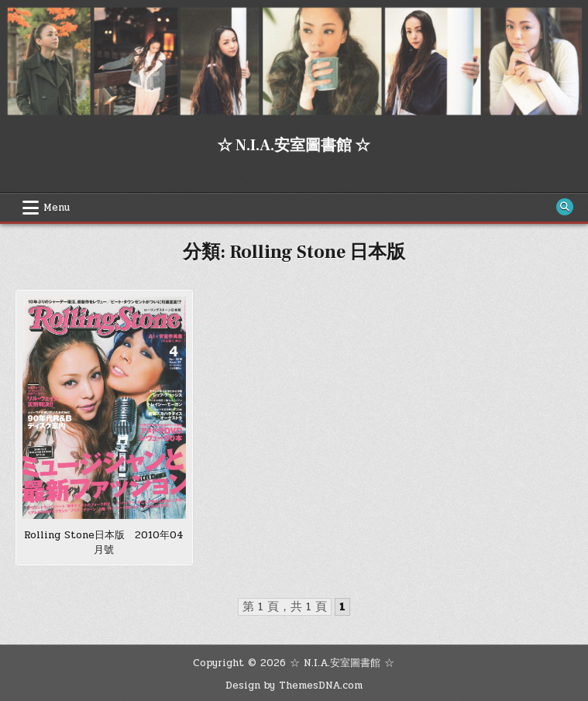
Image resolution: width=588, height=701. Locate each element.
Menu (57, 208)
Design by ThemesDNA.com (294, 686)
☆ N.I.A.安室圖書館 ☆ (294, 146)
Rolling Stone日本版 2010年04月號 (104, 543)
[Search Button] (565, 207)
